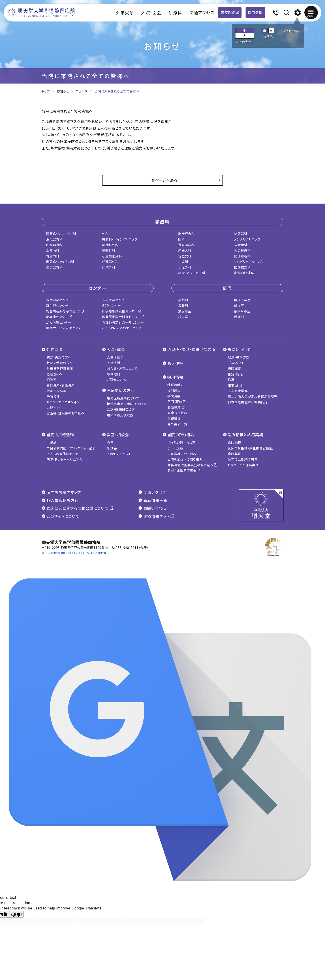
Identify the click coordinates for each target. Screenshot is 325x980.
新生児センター (57, 305)
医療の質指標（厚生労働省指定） (251, 448)
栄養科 (183, 305)
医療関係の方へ (121, 390)
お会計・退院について (122, 368)
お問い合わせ (152, 508)
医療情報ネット (156, 516)
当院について (239, 349)
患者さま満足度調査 (184, 471)
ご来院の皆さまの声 (182, 443)
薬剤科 (183, 300)
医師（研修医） (177, 402)
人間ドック (54, 408)
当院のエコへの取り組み (185, 459)
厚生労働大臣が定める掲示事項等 (253, 396)
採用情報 (255, 13)
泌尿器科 (241, 234)
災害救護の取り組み (182, 454)
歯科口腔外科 (244, 273)
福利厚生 (174, 390)
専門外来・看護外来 (61, 385)
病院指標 (234, 443)
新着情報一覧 (153, 500)
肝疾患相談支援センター (122, 311)
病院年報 (234, 454)
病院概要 (234, 368)
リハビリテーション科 (249, 262)
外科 (105, 234)
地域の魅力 (176, 385)
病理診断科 (242, 256)
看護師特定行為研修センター (123, 322)
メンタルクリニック (247, 239)
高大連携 (175, 363)
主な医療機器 (238, 391)
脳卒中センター (59, 317)
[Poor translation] (16, 914)
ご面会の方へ (117, 380)
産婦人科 (185, 250)
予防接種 (53, 396)
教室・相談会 (118, 435)
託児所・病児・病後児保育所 (191, 349)
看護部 (239, 317)
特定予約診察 (57, 391)
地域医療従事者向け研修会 (127, 404)
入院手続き (115, 357)
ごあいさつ (235, 363)
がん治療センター (59, 322)
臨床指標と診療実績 (245, 435)
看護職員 (176, 407)
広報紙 (51, 443)
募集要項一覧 (177, 424)
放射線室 (185, 311)
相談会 (112, 448)
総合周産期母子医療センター (67, 311)
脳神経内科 (186, 234)
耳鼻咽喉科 (186, 245)
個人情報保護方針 (60, 500)
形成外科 (109, 267)
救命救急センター (59, 300)
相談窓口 (53, 380)
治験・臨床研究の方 (121, 409)
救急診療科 (242, 250)
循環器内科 (54, 267)
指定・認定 (235, 374)
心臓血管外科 (112, 256)
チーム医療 (175, 448)
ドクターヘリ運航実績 (243, 465)
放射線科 (241, 245)
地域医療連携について (123, 398)
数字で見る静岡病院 (243, 459)
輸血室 (239, 305)
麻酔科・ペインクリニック (120, 239)
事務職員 (174, 418)
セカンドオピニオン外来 (63, 402)
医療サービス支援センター (65, 328)
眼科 (182, 239)
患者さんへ (55, 374)
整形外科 (109, 250)
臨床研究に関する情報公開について (78, 508)
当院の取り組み (181, 435)
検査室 (183, 317)
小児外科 (185, 267)
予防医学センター (115, 300)
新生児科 (185, 256)
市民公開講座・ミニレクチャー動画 (71, 448)
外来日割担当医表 (60, 368)
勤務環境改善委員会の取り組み (192, 465)
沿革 (231, 380)
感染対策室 (242, 311)
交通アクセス (202, 12)
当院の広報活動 (60, 435)
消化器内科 (54, 239)
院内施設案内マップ (61, 492)
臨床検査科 (242, 267)
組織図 (235, 385)
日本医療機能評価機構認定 (248, 402)
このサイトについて (61, 516)
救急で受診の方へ (60, 363)
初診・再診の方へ (59, 357)
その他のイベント (119, 454)
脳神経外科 (110, 245)
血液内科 (53, 250)
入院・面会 (151, 12)
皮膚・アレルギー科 (192, 273)
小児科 (183, 262)
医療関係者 (230, 13)
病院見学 (174, 396)
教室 (110, 443)
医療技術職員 (177, 413)
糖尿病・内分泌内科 (60, 262)
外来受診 (125, 12)
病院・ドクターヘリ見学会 (65, 459)
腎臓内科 (53, 256)
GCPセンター (112, 305)
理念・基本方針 (239, 357)
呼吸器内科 (54, 245)
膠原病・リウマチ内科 (61, 234)
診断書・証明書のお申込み (65, 413)
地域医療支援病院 (120, 415)
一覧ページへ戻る (162, 180)
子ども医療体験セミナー (64, 454)
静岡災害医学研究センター (123, 317)
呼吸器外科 (110, 262)
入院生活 (114, 363)
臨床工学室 (242, 300)
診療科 (175, 12)
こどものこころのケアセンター (123, 328)
